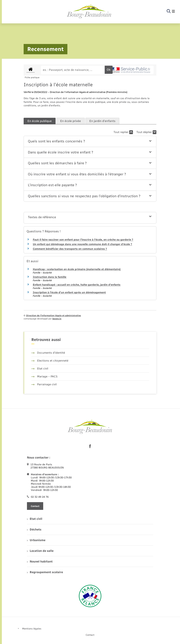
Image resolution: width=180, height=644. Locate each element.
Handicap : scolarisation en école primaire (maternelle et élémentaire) (77, 269)
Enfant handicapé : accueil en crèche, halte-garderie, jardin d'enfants (77, 285)
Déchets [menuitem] (34, 529)
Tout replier (123, 132)
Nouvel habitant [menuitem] (40, 561)
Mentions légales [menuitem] (32, 629)
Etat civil (40, 369)
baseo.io (57, 319)
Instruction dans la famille (50, 277)
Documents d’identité (48, 353)
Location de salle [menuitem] (40, 551)
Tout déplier (146, 132)
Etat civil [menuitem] (35, 519)
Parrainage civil (44, 384)
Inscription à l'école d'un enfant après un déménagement (69, 292)
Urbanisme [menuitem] (36, 540)
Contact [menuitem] (90, 635)
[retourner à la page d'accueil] (89, 11)
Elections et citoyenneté (50, 361)
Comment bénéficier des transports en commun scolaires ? (70, 249)
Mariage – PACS (44, 376)
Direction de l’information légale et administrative (54, 316)
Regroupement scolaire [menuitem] (45, 572)
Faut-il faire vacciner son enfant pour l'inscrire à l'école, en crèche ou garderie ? (83, 240)
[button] (90, 141)
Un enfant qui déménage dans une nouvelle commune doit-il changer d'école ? (82, 244)
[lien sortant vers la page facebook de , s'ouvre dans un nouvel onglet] (90, 446)
